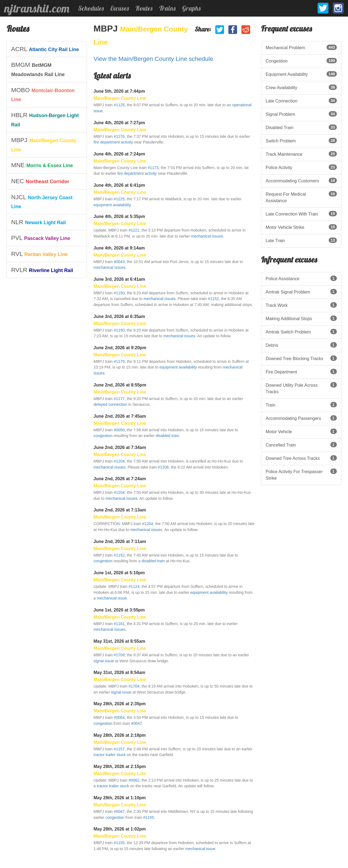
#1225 (119, 199)
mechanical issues (207, 236)
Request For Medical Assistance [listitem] (301, 197)
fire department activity (113, 142)
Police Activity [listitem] (301, 167)
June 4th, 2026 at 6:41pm (119, 185)
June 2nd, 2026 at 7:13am (120, 510)
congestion (103, 436)
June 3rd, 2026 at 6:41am (119, 279)
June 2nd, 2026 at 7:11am (120, 541)
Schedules (91, 8)
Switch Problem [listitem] (301, 140)
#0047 (136, 723)
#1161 (119, 624)
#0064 (119, 717)
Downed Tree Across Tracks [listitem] (301, 458)
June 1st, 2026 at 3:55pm (119, 610)
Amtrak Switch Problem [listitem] (301, 332)
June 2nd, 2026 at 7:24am (120, 479)
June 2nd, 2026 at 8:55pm (120, 385)
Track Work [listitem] (301, 305)
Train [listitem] (301, 405)
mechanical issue (112, 598)
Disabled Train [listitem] (301, 127)
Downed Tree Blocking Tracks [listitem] (301, 358)
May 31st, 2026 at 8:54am (119, 672)
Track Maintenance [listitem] (301, 154)
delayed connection (110, 404)
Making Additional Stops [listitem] (301, 318)
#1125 (119, 105)
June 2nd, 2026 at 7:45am (120, 416)
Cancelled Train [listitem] (301, 445)
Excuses (120, 8)
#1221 (134, 230)
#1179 (119, 361)
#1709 (119, 655)
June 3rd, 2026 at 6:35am (119, 316)
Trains (167, 8)
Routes (144, 8)
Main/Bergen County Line (120, 98)
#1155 (148, 817)
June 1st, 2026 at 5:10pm (119, 573)
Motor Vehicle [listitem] (301, 431)
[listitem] (47, 49)
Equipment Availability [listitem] (301, 74)
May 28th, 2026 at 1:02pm (120, 829)
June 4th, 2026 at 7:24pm (119, 154)
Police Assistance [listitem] (301, 278)
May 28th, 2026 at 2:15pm (120, 766)
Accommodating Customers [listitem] (301, 180)
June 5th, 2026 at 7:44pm (119, 91)
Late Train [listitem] (301, 240)
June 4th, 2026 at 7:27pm (119, 123)
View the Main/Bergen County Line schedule (153, 59)
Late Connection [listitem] (301, 101)
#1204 (119, 461)
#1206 (163, 467)
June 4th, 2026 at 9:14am (119, 248)
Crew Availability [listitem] (301, 87)
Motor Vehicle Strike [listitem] (301, 227)
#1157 (119, 749)
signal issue (104, 661)
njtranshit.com (37, 8)
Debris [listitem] (301, 345)
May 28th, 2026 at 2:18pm (120, 735)
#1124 (134, 586)
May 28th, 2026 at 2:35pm (120, 704)
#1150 (119, 293)
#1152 (213, 299)
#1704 (134, 686)
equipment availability (112, 205)
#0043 (119, 262)
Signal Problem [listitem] (301, 114)
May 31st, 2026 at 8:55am (119, 641)
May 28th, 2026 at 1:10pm (120, 798)
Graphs (191, 8)
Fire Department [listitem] (301, 371)
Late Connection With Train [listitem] (301, 214)
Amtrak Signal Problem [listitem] (301, 292)
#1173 (153, 168)
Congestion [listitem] (301, 61)
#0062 (134, 780)
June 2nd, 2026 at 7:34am (120, 447)
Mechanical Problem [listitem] (301, 47)
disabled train (167, 436)
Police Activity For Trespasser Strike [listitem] (301, 474)
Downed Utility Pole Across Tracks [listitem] (301, 388)
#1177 (119, 399)
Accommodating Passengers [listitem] (301, 418)
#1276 (119, 136)
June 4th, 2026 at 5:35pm (119, 216)
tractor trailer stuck (110, 755)
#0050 (119, 430)
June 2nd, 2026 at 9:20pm (120, 348)
